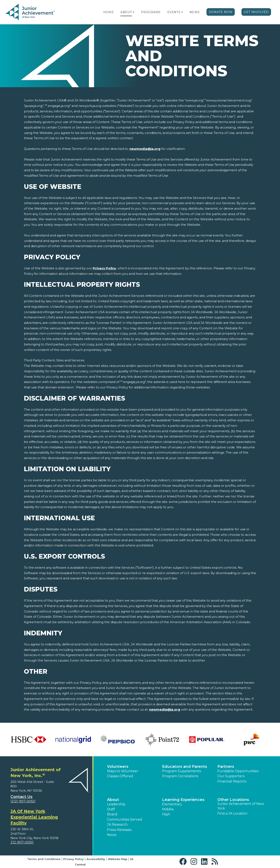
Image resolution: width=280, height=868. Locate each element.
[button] (133, 12)
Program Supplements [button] (181, 771)
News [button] (112, 835)
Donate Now (221, 12)
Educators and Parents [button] (185, 767)
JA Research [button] (117, 825)
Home (108, 12)
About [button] (113, 800)
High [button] (166, 814)
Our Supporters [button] (231, 776)
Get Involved (256, 12)
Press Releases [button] (119, 830)
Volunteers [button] (118, 767)
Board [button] (112, 814)
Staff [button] (111, 809)
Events (174, 12)
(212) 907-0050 (23, 801)
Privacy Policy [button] (74, 859)
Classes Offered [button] (120, 776)
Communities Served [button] (125, 819)
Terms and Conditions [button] (44, 859)
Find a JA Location (232, 813)
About (126, 12)
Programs (151, 12)
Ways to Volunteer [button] (123, 771)
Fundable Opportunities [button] (238, 771)
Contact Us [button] (21, 797)
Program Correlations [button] (180, 776)
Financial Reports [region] (232, 781)
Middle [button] (168, 809)
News (195, 12)
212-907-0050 (22, 842)
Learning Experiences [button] (183, 800)
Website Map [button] (117, 859)
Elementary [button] (172, 804)
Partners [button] (226, 767)
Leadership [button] (116, 804)
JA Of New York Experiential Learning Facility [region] (34, 817)
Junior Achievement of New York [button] (241, 806)
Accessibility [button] (96, 859)
